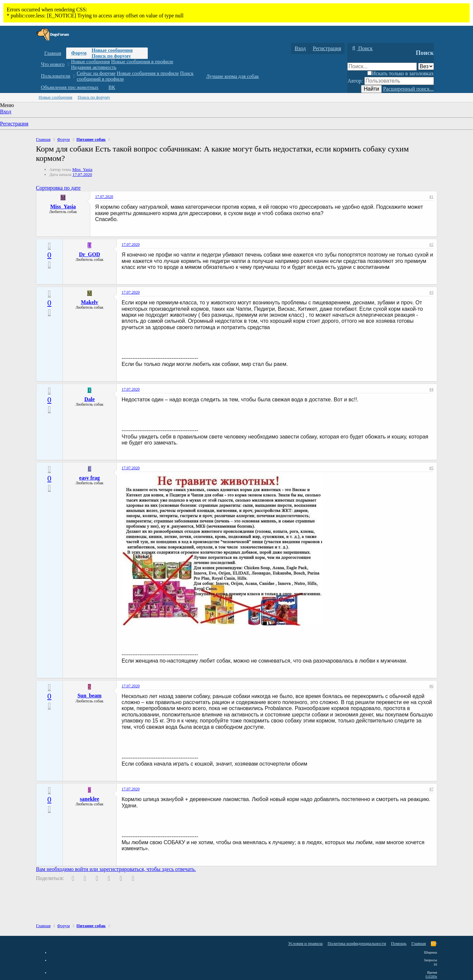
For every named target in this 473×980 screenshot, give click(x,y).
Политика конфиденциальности (357, 943)
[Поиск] (362, 48)
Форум (79, 53)
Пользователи (56, 76)
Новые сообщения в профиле (142, 62)
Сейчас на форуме (96, 73)
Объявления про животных (70, 87)
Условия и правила (306, 943)
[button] (68, 64)
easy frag (90, 478)
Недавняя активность (94, 67)
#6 (432, 686)
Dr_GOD (89, 254)
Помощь (399, 943)
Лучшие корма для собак (232, 76)
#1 (432, 197)
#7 (432, 789)
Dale (89, 399)
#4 (432, 389)
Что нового (53, 64)
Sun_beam (90, 696)
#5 (432, 468)
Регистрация (14, 124)
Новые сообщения (112, 50)
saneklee (90, 799)
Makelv (90, 302)
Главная (53, 53)
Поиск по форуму (111, 56)
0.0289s (431, 976)
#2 (432, 244)
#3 (432, 292)
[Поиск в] (426, 66)
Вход (6, 112)
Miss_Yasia (82, 169)
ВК (112, 87)
